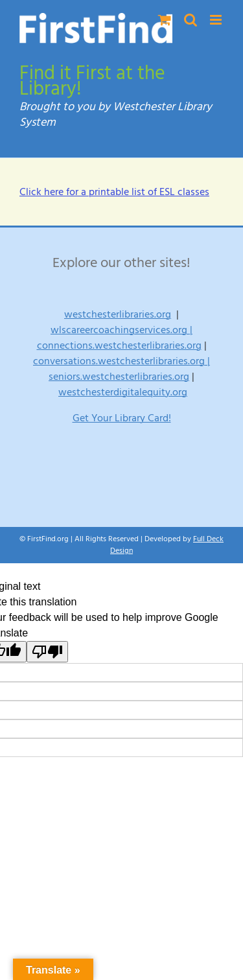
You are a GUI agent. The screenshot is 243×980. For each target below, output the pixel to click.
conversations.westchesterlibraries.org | (121, 361)
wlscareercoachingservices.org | (121, 330)
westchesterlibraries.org (118, 314)
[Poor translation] (47, 652)
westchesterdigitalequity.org (123, 392)
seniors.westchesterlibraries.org (119, 377)
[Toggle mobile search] (191, 20)
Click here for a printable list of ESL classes (114, 192)
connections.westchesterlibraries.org (119, 345)
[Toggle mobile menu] (217, 20)
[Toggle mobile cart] (165, 20)
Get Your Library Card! (122, 418)
